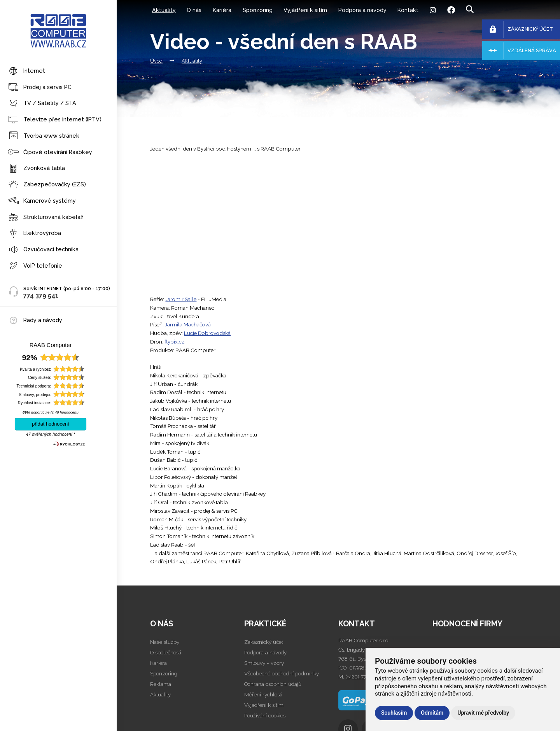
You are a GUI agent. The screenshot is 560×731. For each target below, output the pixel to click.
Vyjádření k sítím (305, 10)
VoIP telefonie (35, 266)
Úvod (156, 61)
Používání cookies (265, 715)
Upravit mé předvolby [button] (483, 713)
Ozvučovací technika (43, 250)
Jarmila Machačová (188, 324)
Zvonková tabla (36, 169)
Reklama (161, 684)
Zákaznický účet (264, 642)
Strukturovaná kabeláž (45, 217)
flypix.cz (175, 342)
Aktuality (164, 10)
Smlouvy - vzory (264, 663)
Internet (26, 71)
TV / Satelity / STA (42, 104)
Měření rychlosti (263, 694)
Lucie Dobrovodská (207, 333)
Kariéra (222, 10)
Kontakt (408, 10)
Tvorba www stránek (44, 136)
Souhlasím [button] (394, 713)
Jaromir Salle (181, 299)
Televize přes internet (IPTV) (55, 120)
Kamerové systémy (42, 201)
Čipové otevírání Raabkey (50, 152)
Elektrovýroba (34, 234)
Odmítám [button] (432, 713)
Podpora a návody (362, 10)
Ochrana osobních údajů (273, 684)
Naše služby (165, 642)
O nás (194, 10)
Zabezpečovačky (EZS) (47, 185)
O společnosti (166, 652)
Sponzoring (258, 10)
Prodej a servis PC (40, 87)
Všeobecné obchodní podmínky (282, 673)
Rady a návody (43, 320)
